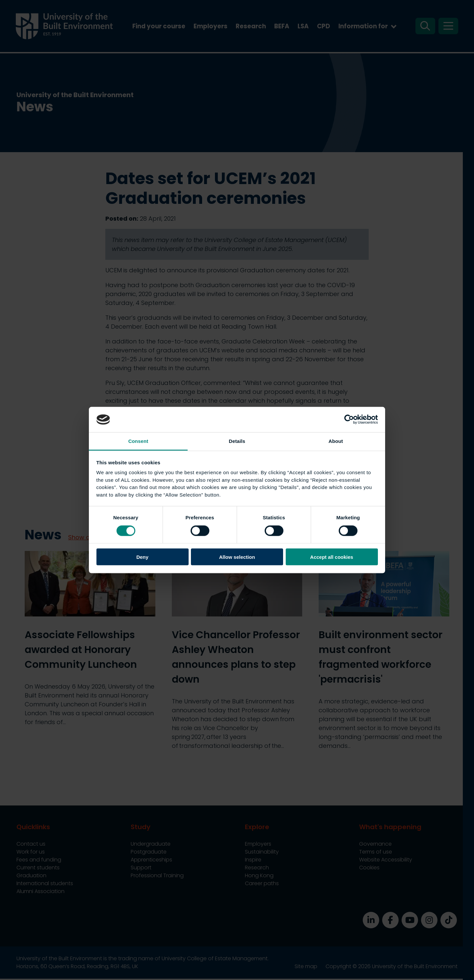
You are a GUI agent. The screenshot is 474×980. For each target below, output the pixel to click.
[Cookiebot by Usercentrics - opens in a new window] (349, 420)
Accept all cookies (332, 557)
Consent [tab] (138, 441)
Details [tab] (237, 441)
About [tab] (336, 441)
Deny (142, 557)
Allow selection (237, 557)
